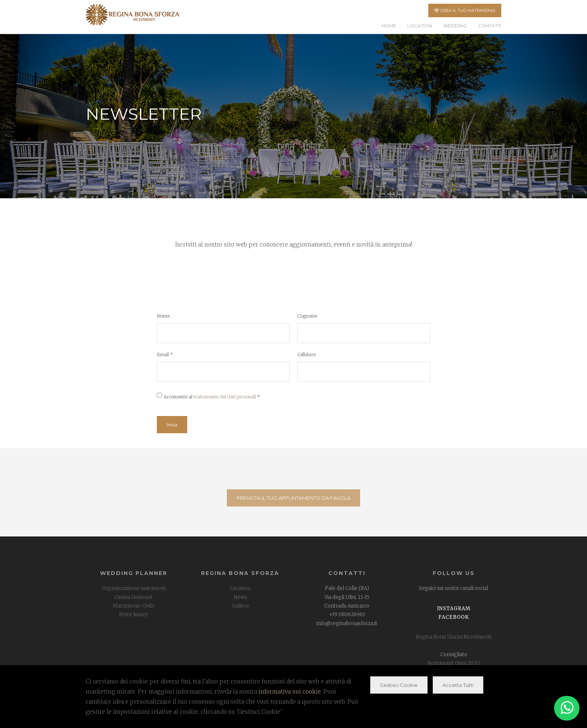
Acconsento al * (212, 397)
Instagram (454, 608)
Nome (163, 316)
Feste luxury (133, 614)
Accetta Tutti (458, 685)
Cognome (307, 316)
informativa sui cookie (290, 692)
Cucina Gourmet (134, 597)
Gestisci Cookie (399, 685)
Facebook (454, 617)
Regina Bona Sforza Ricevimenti (454, 637)
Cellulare (306, 354)
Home (389, 26)
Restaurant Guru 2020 (454, 663)
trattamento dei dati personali (225, 397)
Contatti (490, 26)
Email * (165, 354)
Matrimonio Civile (134, 606)
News (240, 597)
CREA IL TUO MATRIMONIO (465, 10)
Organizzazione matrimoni (134, 588)
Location (420, 26)
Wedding (455, 26)
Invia (172, 425)
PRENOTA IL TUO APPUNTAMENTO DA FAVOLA (293, 498)
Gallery (240, 606)
